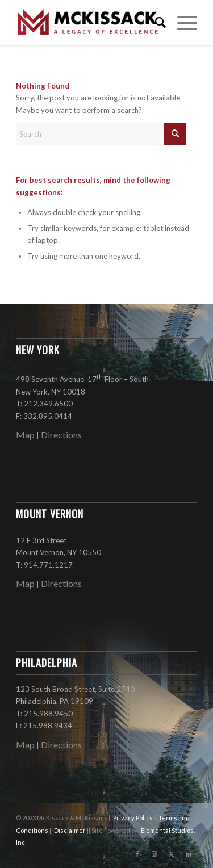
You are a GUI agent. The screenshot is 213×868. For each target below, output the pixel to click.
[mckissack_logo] (88, 23)
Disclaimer (70, 830)
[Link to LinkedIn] (189, 854)
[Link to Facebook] (137, 854)
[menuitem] (155, 23)
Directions (61, 435)
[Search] (155, 23)
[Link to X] (172, 854)
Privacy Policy (133, 818)
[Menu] (181, 23)
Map (25, 435)
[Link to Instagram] (154, 854)
